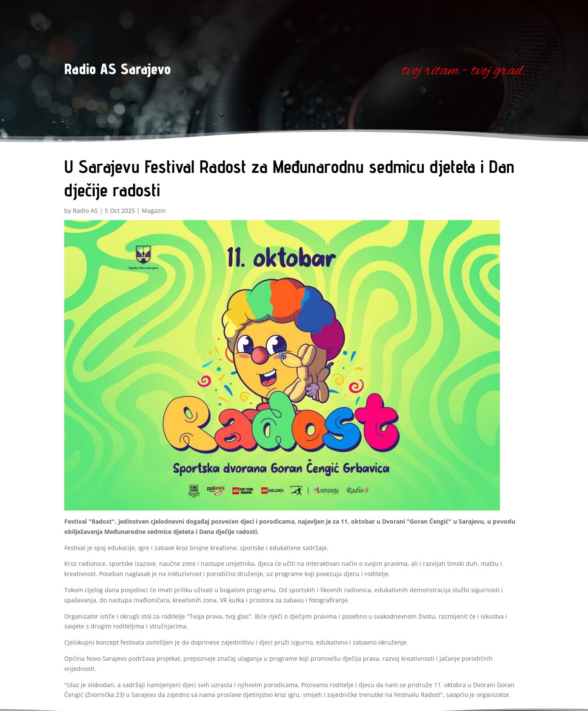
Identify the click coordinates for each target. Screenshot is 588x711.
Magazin (154, 211)
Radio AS (85, 211)
